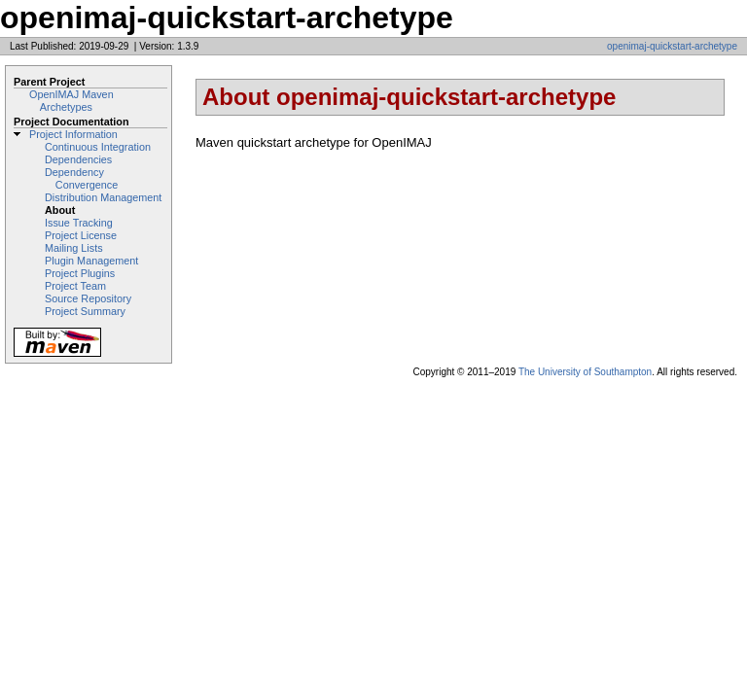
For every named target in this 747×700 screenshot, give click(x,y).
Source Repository (88, 298)
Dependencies (78, 159)
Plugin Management (91, 261)
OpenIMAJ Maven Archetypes (71, 101)
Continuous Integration (98, 147)
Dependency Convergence (81, 178)
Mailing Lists (74, 248)
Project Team (75, 286)
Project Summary (85, 311)
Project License (81, 235)
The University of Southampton (585, 372)
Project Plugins (80, 273)
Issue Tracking (79, 223)
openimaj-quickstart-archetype (672, 46)
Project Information (73, 134)
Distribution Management (103, 197)
